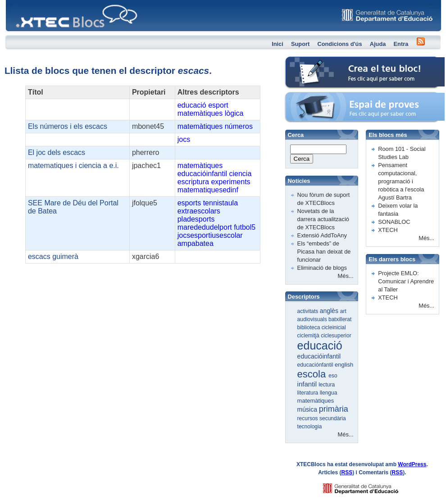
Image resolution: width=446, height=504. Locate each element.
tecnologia (310, 427)
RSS (347, 472)
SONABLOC (394, 222)
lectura (327, 385)
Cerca (302, 159)
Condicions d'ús (339, 44)
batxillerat (340, 319)
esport (218, 105)
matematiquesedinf (208, 190)
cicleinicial (334, 327)
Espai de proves (306, 97)
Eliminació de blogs (322, 268)
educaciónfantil (316, 365)
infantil (308, 384)
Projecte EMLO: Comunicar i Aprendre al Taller (406, 281)
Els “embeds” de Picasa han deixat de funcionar (324, 252)
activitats (309, 311)
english (344, 365)
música (308, 409)
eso (333, 376)
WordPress (412, 464)
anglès (330, 311)
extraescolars (199, 211)
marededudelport (205, 227)
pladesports (196, 219)
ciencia (240, 174)
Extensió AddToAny (322, 235)
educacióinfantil (202, 174)
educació (192, 105)
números (239, 126)
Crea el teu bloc (305, 61)
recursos (308, 418)
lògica (234, 113)
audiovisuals (313, 319)
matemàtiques (200, 113)
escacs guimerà (53, 257)
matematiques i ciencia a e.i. (73, 166)
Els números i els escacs (68, 126)
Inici (278, 44)
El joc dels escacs (57, 152)
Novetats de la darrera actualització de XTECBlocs (323, 219)
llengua (329, 393)
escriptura (193, 182)
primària (334, 409)
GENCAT (369, 486)
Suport (300, 44)
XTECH (388, 230)
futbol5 (245, 227)
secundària (333, 418)
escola (313, 374)
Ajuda (378, 44)
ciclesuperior (336, 336)
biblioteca (309, 327)
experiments (230, 182)
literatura (309, 393)
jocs (184, 139)
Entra (401, 44)
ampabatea (196, 243)
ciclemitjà (309, 336)
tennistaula (221, 203)
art (343, 311)
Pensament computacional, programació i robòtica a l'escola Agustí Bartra (401, 181)
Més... (346, 276)
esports (189, 203)
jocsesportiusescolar (210, 235)
